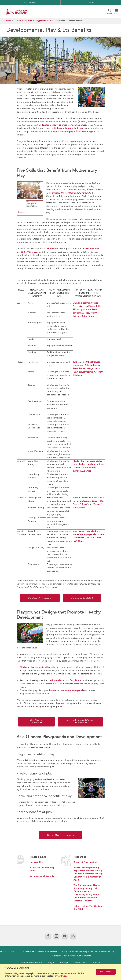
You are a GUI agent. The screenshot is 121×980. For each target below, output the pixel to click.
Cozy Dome (79, 531)
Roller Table (88, 316)
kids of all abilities (82, 631)
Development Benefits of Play (69, 21)
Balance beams (92, 365)
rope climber (79, 464)
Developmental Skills (81, 598)
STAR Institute (51, 249)
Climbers (24, 667)
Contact (91, 3)
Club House (79, 538)
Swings (95, 303)
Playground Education (45, 21)
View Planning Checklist (36, 722)
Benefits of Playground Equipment (40, 952)
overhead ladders (95, 464)
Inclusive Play (36, 862)
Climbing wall (86, 498)
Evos (84, 504)
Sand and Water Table (90, 306)
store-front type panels (84, 534)
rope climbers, (93, 531)
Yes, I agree (106, 972)
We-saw (90, 538)
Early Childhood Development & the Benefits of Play (89, 952)
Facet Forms (79, 369)
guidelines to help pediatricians (67, 128)
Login (51, 963)
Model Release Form (32, 963)
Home (9, 21)
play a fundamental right (81, 132)
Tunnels (76, 362)
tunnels (100, 534)
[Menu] (117, 12)
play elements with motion (43, 667)
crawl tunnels (54, 680)
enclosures (85, 501)
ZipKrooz (87, 471)
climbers (91, 461)
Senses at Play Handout (85, 862)
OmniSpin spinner (81, 303)
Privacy (96, 963)
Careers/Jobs (80, 963)
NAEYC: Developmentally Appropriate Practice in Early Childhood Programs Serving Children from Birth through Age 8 (88, 874)
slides (99, 461)
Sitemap (64, 963)
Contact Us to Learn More (59, 835)
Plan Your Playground (23, 21)
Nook (75, 498)
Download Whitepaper (39, 598)
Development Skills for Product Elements (70, 956)
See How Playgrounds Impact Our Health (80, 722)
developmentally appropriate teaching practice (65, 125)
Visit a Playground (30, 3)
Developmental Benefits (42, 876)
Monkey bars (79, 461)
